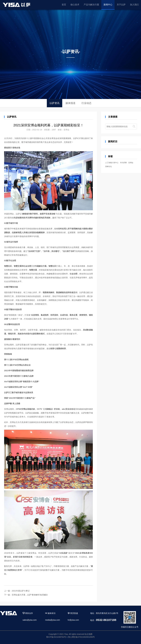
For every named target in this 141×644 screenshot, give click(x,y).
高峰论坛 (109, 166)
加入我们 (134, 5)
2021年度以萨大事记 (21, 591)
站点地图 (89, 634)
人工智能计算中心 (112, 163)
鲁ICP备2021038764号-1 (57, 637)
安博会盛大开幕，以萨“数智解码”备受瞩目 (30, 595)
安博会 (67, 130)
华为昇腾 (123, 163)
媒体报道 (70, 103)
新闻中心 (108, 5)
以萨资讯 (55, 103)
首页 (64, 5)
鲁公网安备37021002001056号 (81, 637)
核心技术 (75, 5)
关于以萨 (121, 5)
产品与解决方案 (91, 5)
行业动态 (86, 103)
